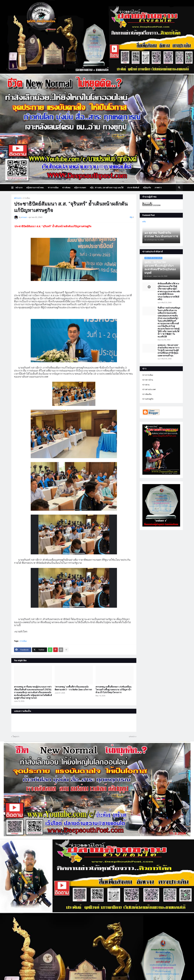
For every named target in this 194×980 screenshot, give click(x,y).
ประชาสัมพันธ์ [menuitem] (133, 188)
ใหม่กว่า (16, 737)
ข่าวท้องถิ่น (147, 394)
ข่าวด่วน (146, 385)
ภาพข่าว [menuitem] (158, 188)
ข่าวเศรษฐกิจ (148, 399)
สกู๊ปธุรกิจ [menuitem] (147, 188)
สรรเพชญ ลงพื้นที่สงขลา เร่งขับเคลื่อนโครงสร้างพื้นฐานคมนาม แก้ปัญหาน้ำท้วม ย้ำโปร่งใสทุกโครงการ (113, 690)
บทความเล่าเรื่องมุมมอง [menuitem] (27, 195)
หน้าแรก (18, 198)
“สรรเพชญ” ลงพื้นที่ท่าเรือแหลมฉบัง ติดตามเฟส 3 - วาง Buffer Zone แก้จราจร (73, 688)
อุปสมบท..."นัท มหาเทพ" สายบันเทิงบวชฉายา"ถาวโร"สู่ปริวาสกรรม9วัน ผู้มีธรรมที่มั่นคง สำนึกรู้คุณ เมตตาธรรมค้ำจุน (168, 350)
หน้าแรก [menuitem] (19, 188)
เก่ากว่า (132, 737)
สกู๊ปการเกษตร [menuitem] (80, 188)
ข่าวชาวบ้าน (148, 380)
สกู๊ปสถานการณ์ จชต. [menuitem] (35, 188)
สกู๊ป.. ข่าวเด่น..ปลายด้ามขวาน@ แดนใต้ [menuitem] (107, 188)
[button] (13, 188)
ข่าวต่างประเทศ (149, 389)
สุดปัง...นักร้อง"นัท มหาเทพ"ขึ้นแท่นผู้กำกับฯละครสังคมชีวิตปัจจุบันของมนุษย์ (160, 268)
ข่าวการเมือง (148, 375)
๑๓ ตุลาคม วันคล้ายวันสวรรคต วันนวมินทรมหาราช (161, 235)
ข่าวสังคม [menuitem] (66, 188)
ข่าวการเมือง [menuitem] (53, 188)
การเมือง (26, 198)
